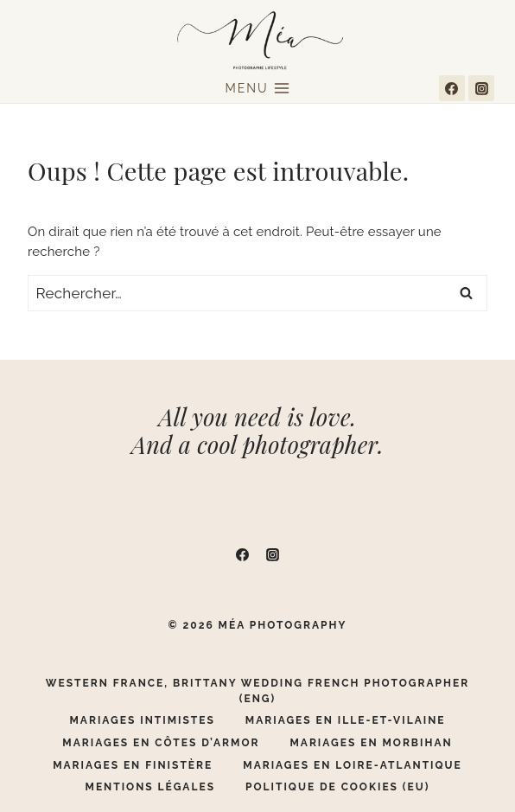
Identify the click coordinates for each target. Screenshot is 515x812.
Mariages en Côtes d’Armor (161, 743)
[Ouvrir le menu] (257, 89)
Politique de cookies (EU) (338, 787)
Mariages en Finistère (133, 765)
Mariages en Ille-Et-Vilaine (346, 720)
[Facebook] (452, 88)
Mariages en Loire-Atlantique (353, 765)
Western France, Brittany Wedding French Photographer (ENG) (257, 691)
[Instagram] (481, 88)
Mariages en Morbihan (371, 743)
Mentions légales (150, 787)
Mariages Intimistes (142, 720)
